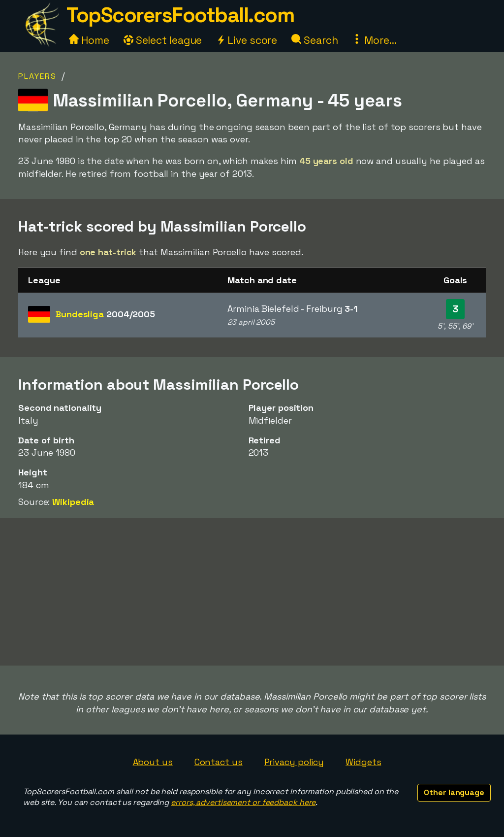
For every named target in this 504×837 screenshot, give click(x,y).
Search (315, 40)
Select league (163, 40)
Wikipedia (73, 502)
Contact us (219, 762)
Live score (247, 40)
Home (89, 40)
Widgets (363, 762)
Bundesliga (105, 314)
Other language (454, 792)
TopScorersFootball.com (180, 15)
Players (37, 76)
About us (153, 762)
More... (374, 40)
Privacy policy (294, 762)
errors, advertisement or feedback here (243, 802)
